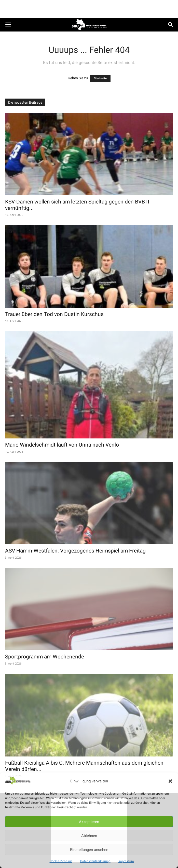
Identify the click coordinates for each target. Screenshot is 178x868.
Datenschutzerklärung (95, 861)
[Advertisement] (89, 9)
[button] (170, 781)
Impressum (126, 861)
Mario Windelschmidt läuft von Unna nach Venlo (62, 445)
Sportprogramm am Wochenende (45, 657)
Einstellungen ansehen (89, 850)
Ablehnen (89, 836)
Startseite (100, 78)
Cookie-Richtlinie (61, 861)
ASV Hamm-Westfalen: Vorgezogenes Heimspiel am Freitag (75, 551)
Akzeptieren (89, 822)
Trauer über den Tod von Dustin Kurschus (54, 314)
